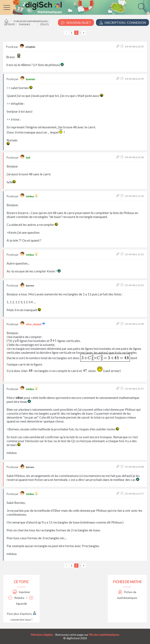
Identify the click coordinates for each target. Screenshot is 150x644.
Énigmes (25, 24)
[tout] (44, 24)
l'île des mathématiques (104, 635)
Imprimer (21, 592)
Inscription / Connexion (122, 23)
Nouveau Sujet (76, 23)
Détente (10, 24)
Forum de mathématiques (31, 21)
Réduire (16, 598)
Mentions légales (42, 635)
